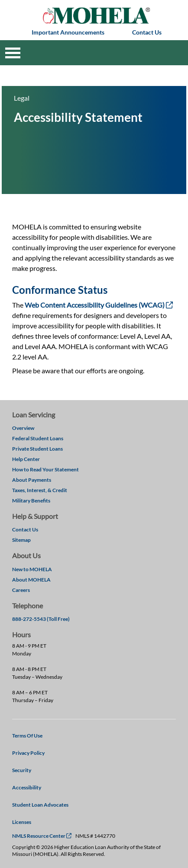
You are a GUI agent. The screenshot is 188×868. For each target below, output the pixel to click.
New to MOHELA (32, 569)
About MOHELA (31, 580)
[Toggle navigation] (13, 53)
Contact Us (147, 32)
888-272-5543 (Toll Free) (41, 619)
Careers (21, 590)
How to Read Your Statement (45, 469)
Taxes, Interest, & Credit (40, 490)
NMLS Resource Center (42, 836)
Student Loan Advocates (40, 805)
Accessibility (27, 787)
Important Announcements (68, 32)
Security (22, 770)
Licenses (22, 822)
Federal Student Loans (38, 438)
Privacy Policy (28, 753)
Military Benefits (31, 501)
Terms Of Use (27, 736)
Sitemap (21, 540)
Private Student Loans (37, 449)
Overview (23, 428)
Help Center (26, 459)
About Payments (32, 480)
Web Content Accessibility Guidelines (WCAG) (99, 305)
